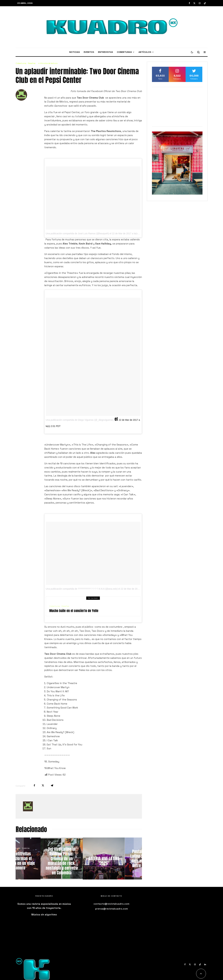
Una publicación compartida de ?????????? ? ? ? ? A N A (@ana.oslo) (82, 589)
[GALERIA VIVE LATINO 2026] (121, 859)
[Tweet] (43, 785)
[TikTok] (205, 3)
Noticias (74, 52)
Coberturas (124, 52)
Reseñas (32, 63)
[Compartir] (34, 785)
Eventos (89, 52)
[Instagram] (200, 3)
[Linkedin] (205, 964)
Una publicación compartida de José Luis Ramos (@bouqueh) (77, 233)
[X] (194, 3)
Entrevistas (105, 52)
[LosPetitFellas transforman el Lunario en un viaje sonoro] (37, 859)
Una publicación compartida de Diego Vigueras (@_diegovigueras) (80, 420)
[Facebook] (189, 3)
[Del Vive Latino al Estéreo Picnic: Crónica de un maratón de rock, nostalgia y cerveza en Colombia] (79, 859)
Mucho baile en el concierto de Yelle (74, 611)
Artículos (145, 52)
